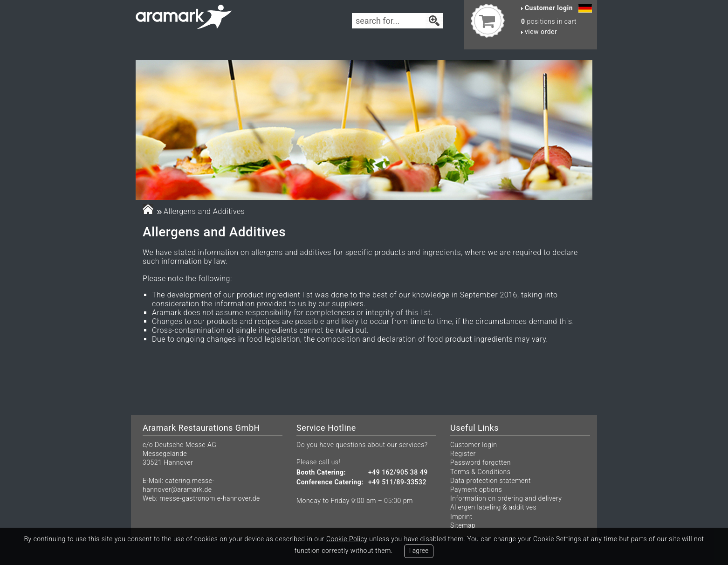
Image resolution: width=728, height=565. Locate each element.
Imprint (461, 517)
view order (539, 32)
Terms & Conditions (480, 472)
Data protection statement (491, 481)
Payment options (476, 489)
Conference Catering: (330, 482)
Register (463, 454)
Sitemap (463, 525)
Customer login (474, 445)
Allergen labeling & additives (493, 507)
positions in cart (549, 21)
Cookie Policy (347, 539)
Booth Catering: (321, 472)
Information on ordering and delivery (506, 498)
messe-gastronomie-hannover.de (210, 498)
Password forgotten (481, 462)
